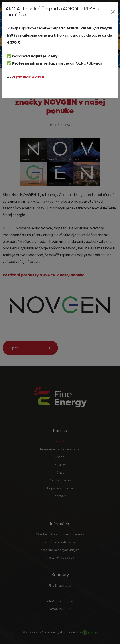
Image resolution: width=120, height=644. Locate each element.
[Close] (113, 12)
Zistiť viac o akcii (28, 78)
